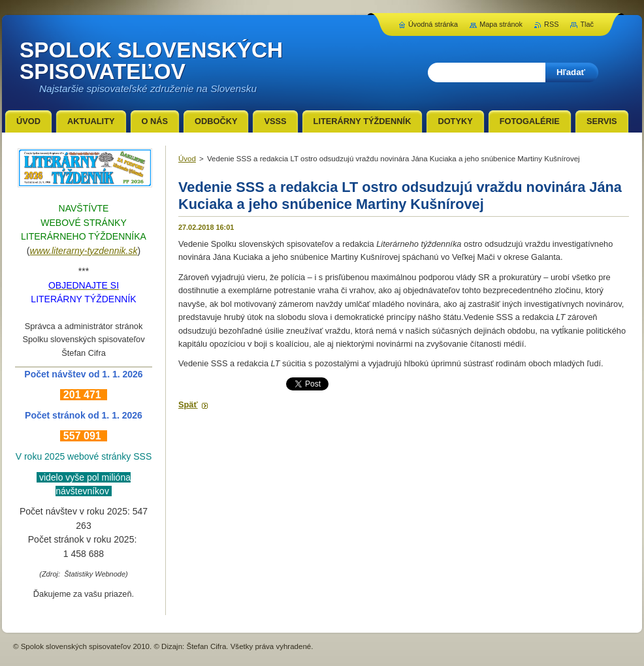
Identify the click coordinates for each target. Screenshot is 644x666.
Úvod (187, 159)
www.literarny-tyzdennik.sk (84, 251)
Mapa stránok (501, 24)
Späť (188, 404)
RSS (551, 24)
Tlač (587, 24)
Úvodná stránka (433, 24)
